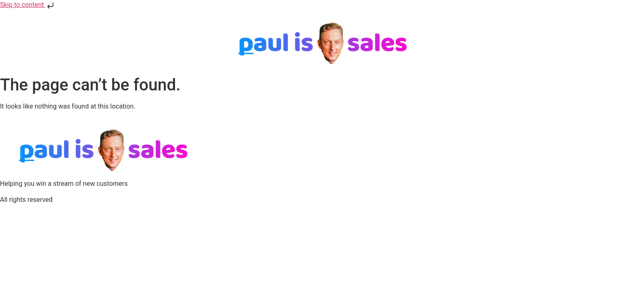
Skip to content (28, 5)
